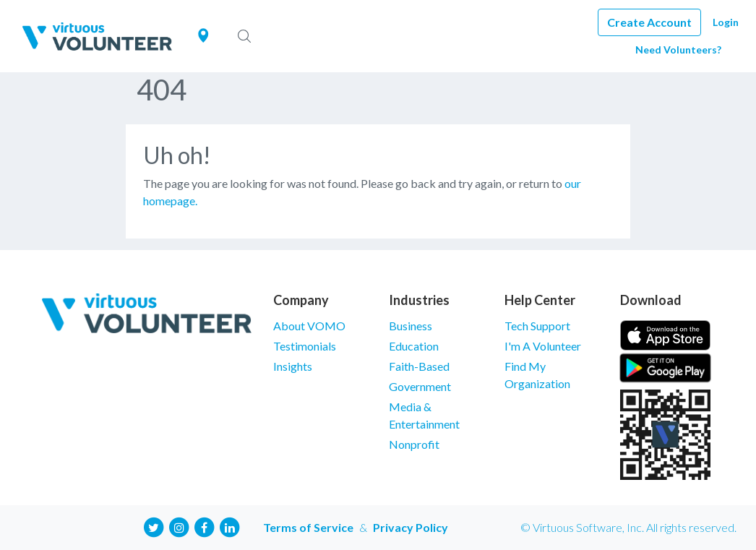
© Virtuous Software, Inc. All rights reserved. (628, 527)
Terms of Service (308, 527)
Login (726, 22)
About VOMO (309, 326)
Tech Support (537, 326)
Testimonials (305, 346)
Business (411, 326)
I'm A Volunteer (543, 346)
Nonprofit (414, 444)
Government (420, 386)
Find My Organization (537, 375)
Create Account (649, 22)
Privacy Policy (411, 527)
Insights (293, 366)
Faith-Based (419, 366)
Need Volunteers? (678, 50)
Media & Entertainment (424, 415)
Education (414, 346)
